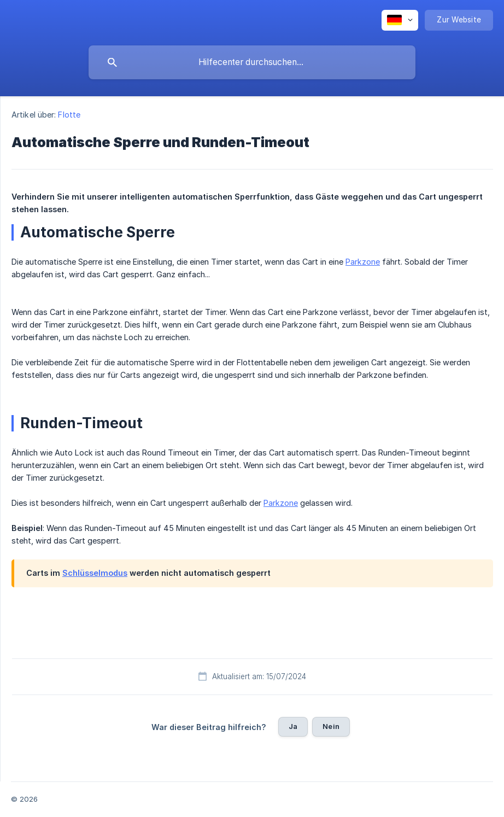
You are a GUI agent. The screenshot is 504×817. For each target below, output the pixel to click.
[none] (400, 20)
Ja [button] (293, 726)
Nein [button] (331, 726)
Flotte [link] (69, 115)
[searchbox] (252, 62)
